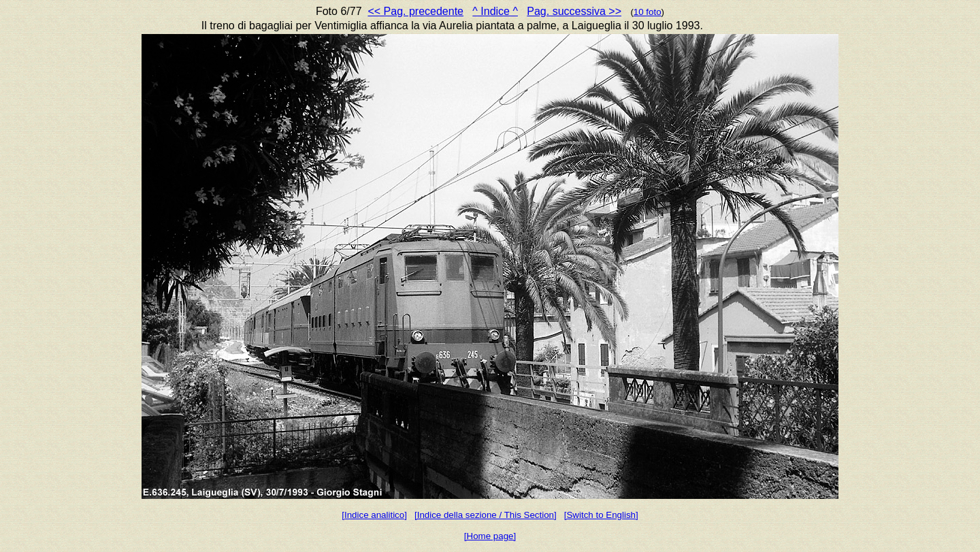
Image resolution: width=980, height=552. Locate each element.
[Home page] (490, 536)
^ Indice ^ (495, 11)
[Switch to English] (601, 515)
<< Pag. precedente (415, 11)
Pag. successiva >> (574, 11)
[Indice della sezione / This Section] (486, 515)
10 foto (648, 12)
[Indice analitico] (374, 515)
